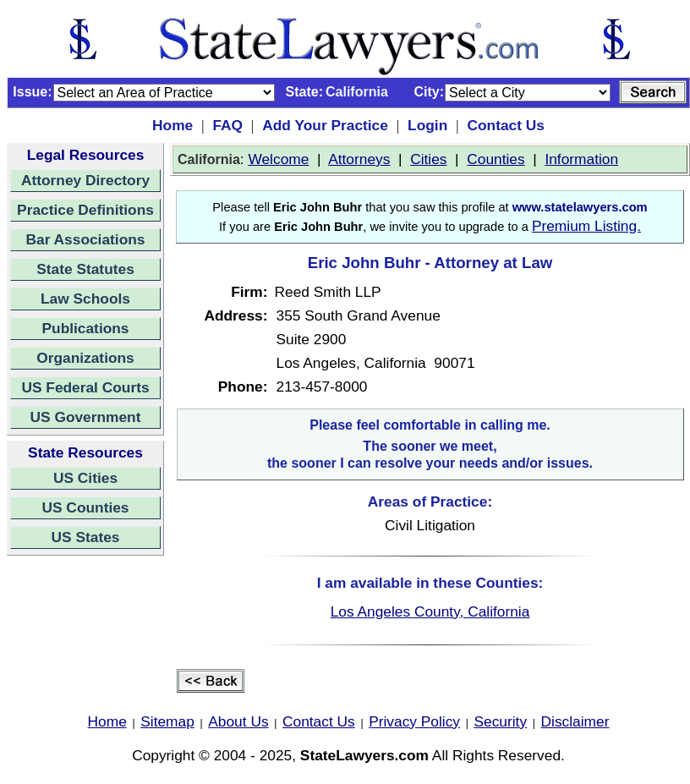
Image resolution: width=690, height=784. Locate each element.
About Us (238, 721)
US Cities (85, 478)
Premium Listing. (586, 226)
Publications (85, 328)
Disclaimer (575, 721)
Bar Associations (86, 239)
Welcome (278, 159)
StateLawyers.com (364, 755)
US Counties (85, 507)
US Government (86, 417)
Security (501, 721)
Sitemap (167, 721)
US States (86, 537)
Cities (428, 159)
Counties (496, 159)
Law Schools (85, 299)
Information (581, 159)
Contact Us (505, 125)
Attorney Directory (85, 180)
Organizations (85, 358)
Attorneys (359, 159)
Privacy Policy (414, 721)
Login (427, 125)
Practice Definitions (85, 210)
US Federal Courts (85, 387)
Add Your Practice (325, 125)
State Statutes (85, 269)
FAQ (227, 125)
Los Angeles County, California (430, 611)
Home (172, 125)
